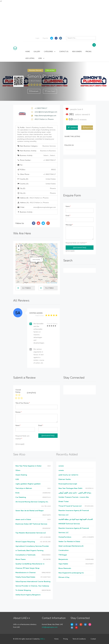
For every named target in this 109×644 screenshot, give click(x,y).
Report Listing (90, 128)
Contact (93, 639)
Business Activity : (37, 156)
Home (56, 639)
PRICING (89, 52)
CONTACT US (64, 52)
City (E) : (37, 188)
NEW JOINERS (77, 52)
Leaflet (48, 283)
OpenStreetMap (54, 283)
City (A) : (37, 193)
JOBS (41, 58)
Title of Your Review (23, 403)
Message (69, 225)
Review (19, 412)
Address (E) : (33, 198)
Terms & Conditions (79, 639)
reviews (82, 120)
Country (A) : (37, 184)
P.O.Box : (37, 170)
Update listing (76, 128)
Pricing (66, 639)
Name (68, 206)
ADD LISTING (30, 58)
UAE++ (42, 639)
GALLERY (37, 52)
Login (37, 38)
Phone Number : (37, 160)
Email (68, 216)
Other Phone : (37, 174)
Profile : (37, 134)
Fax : (20, 165)
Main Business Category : (37, 146)
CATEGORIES (50, 52)
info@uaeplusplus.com (50, 627)
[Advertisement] (54, 18)
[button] (42, 259)
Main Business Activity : (37, 151)
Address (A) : (33, 203)
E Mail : (37, 207)
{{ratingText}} (31, 393)
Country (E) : (37, 179)
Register (45, 38)
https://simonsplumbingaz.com (45, 116)
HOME (28, 52)
